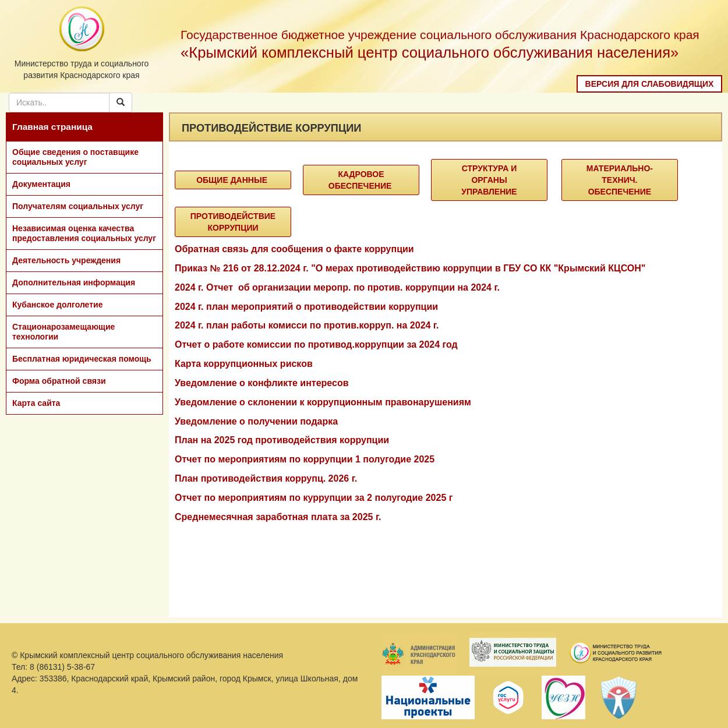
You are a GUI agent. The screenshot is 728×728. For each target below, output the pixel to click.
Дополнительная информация (74, 282)
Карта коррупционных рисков (244, 364)
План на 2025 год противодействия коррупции (282, 440)
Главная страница (52, 127)
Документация (41, 184)
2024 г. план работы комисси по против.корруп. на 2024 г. (307, 325)
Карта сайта (36, 403)
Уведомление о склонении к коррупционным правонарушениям (323, 402)
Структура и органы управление (489, 180)
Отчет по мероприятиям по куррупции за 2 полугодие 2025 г (314, 498)
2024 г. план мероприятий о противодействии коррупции (306, 307)
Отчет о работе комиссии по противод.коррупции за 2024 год (316, 344)
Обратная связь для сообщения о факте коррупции (294, 249)
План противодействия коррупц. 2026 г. (266, 478)
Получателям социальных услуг (78, 206)
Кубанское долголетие (57, 305)
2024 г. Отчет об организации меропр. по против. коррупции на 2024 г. (337, 287)
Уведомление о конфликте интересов (262, 383)
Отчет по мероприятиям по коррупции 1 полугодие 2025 (305, 459)
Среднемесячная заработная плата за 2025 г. (278, 517)
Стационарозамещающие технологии (63, 332)
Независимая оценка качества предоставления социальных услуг (84, 233)
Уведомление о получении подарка (256, 421)
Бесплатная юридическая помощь (82, 359)
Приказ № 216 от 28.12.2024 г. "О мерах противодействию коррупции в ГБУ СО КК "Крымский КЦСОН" (410, 268)
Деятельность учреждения (66, 260)
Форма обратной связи (59, 381)
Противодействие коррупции (233, 222)
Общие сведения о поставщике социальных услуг (75, 157)
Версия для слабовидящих (650, 84)
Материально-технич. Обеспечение (620, 180)
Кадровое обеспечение (361, 180)
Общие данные (233, 180)
